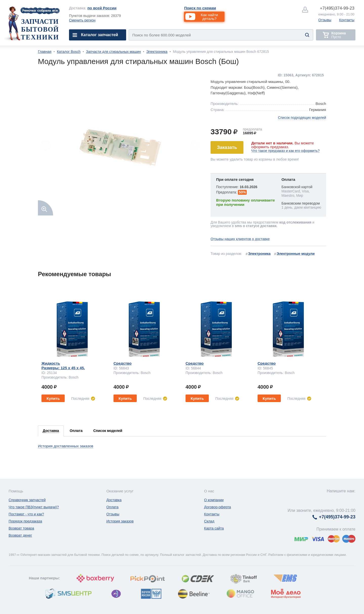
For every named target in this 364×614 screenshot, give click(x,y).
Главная (45, 52)
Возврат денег (20, 535)
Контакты (347, 20)
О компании (214, 500)
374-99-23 (337, 8)
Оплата (112, 507)
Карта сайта (214, 528)
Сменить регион (82, 20)
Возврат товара (21, 528)
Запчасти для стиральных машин (113, 52)
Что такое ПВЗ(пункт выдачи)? (34, 507)
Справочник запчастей (27, 500)
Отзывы (325, 20)
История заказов (120, 521)
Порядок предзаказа (25, 521)
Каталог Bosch (69, 52)
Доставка (114, 500)
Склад (209, 521)
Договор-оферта (217, 507)
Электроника (157, 52)
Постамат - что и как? (26, 514)
